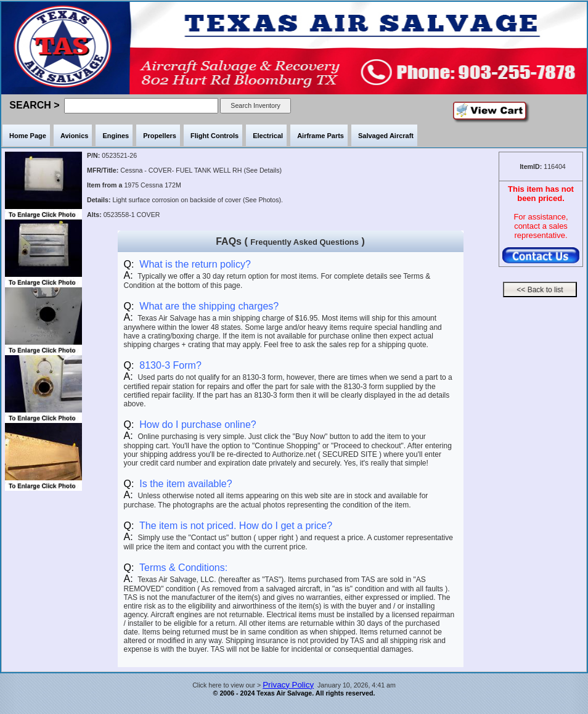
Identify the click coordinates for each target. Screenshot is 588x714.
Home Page (28, 136)
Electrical (268, 136)
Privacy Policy (288, 685)
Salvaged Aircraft (386, 136)
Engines (116, 136)
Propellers (160, 136)
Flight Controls (214, 136)
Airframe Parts (321, 136)
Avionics (74, 136)
